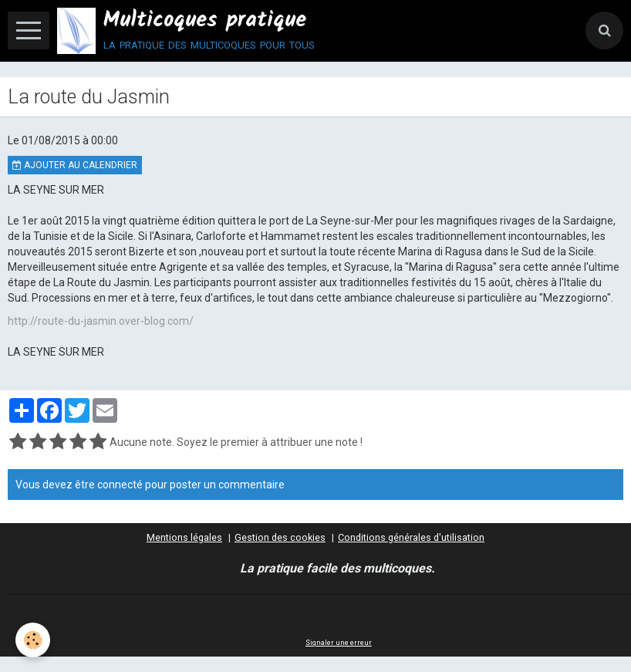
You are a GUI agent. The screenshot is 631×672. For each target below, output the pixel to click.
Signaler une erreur (339, 643)
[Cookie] (33, 640)
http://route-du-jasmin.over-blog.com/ (101, 321)
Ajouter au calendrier (75, 165)
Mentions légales (184, 537)
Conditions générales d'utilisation (411, 537)
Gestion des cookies (280, 537)
